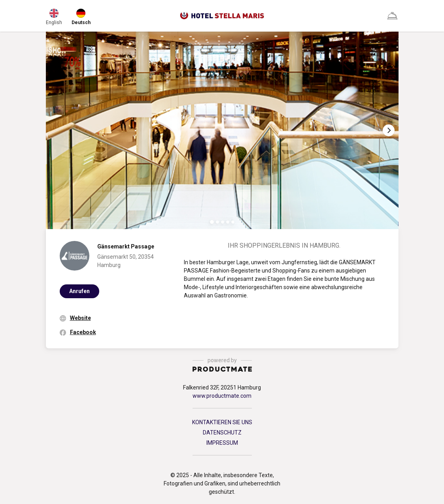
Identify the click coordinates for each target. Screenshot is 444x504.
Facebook (83, 332)
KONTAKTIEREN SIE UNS (222, 422)
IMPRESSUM (222, 443)
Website (80, 318)
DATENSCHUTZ (222, 433)
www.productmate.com (222, 396)
